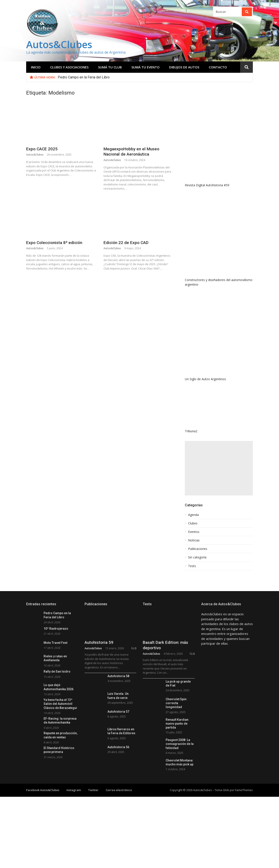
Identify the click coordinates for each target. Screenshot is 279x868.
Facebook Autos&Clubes (43, 790)
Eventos (194, 532)
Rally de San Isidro (57, 671)
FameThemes (244, 790)
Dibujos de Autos (184, 67)
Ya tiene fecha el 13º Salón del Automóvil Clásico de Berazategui (60, 704)
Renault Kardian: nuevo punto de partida (177, 724)
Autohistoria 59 (99, 642)
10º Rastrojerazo (56, 629)
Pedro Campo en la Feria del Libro (84, 77)
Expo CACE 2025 (42, 149)
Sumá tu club (110, 67)
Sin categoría (197, 557)
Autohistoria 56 (118, 747)
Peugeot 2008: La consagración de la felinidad (180, 744)
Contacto (218, 67)
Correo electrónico (119, 790)
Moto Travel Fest (55, 643)
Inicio (36, 67)
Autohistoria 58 (118, 676)
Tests (192, 566)
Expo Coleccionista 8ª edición (54, 243)
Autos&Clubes (59, 44)
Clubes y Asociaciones (69, 67)
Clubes (193, 523)
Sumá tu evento (145, 67)
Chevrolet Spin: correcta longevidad (176, 703)
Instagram (74, 790)
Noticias (194, 540)
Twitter (93, 790)
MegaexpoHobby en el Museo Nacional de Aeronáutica (131, 152)
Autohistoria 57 (118, 712)
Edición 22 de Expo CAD (126, 243)
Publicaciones (198, 549)
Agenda (193, 515)
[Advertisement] (219, 468)
